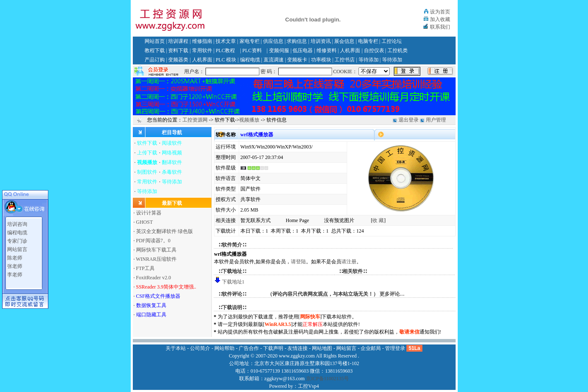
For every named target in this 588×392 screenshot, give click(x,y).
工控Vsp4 (308, 386)
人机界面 (350, 50)
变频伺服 (279, 50)
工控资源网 (195, 120)
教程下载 (155, 50)
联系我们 (440, 27)
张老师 (15, 265)
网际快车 (310, 317)
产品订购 (155, 60)
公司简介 (200, 348)
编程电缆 (250, 60)
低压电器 (303, 50)
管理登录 (395, 348)
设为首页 (440, 12)
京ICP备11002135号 (327, 379)
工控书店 (345, 60)
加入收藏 (440, 19)
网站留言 (17, 248)
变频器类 (178, 60)
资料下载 (178, 50)
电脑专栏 (368, 41)
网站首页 (155, 41)
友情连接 (298, 348)
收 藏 (378, 220)
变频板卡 (297, 60)
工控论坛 (392, 41)
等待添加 (369, 60)
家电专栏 (250, 41)
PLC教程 (225, 50)
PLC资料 (252, 50)
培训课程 (178, 41)
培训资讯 (321, 41)
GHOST (145, 222)
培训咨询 (17, 223)
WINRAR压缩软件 (156, 259)
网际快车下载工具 (156, 250)
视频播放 (249, 120)
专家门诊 (17, 240)
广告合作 (249, 348)
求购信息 (297, 41)
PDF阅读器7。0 (153, 241)
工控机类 (398, 50)
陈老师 (15, 257)
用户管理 (436, 120)
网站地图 (322, 348)
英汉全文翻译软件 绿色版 (165, 231)
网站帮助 (224, 348)
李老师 (15, 273)
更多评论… (392, 294)
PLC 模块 (226, 60)
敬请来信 (409, 332)
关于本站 (176, 348)
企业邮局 (371, 348)
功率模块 (321, 60)
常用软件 (202, 50)
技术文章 (226, 41)
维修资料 (327, 50)
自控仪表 (374, 50)
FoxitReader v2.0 (154, 278)
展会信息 (344, 41)
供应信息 (273, 41)
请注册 (349, 262)
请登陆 (298, 262)
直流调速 (274, 60)
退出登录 (409, 120)
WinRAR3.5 (278, 324)
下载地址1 (233, 282)
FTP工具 (146, 268)
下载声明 (273, 348)
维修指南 (202, 41)
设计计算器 (149, 213)
